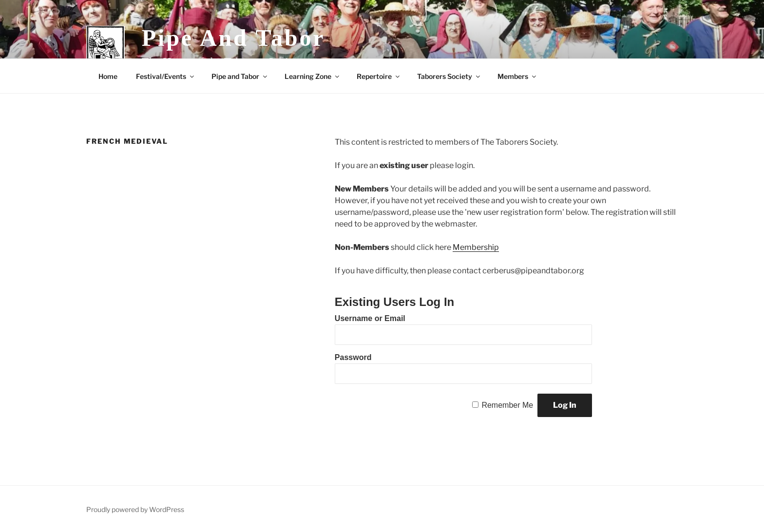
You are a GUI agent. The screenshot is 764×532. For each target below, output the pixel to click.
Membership (476, 247)
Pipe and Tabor (234, 38)
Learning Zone (313, 76)
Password (353, 357)
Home (108, 76)
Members (517, 76)
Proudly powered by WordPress (135, 509)
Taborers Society (449, 76)
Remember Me (507, 405)
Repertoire (379, 76)
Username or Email (370, 318)
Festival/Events (166, 76)
